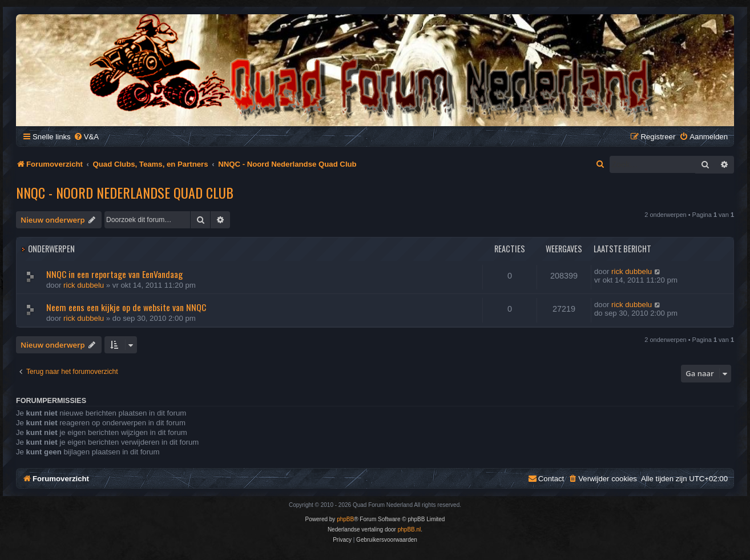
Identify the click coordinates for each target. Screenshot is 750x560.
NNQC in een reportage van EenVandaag (114, 274)
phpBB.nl (410, 529)
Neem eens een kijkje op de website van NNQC (126, 307)
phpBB (345, 519)
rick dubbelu (84, 285)
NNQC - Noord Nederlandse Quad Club (125, 192)
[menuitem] (86, 137)
